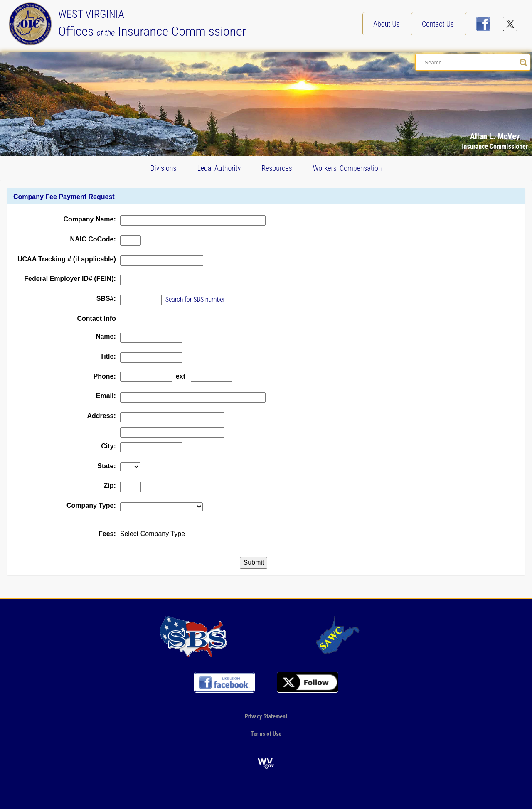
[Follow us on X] (510, 24)
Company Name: (90, 219)
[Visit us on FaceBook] (483, 24)
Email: (106, 396)
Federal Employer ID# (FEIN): (70, 279)
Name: (106, 336)
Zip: (110, 486)
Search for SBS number (195, 299)
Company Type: (91, 505)
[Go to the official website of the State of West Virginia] (266, 763)
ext (181, 376)
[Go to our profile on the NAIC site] (193, 636)
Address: (101, 416)
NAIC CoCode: (93, 239)
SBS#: (106, 299)
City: (108, 446)
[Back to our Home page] (32, 23)
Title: (108, 356)
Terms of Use (266, 734)
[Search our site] (523, 63)
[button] (505, 76)
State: (106, 466)
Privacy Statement (266, 716)
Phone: (105, 376)
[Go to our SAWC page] (339, 636)
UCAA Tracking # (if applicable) (67, 259)
